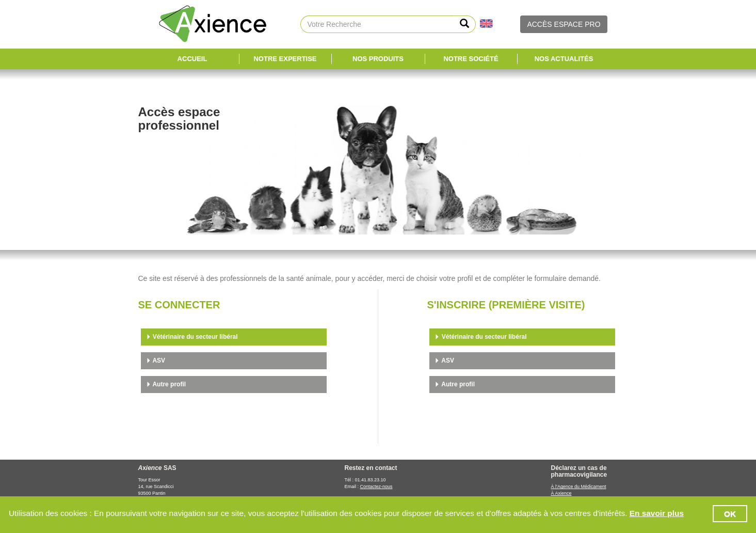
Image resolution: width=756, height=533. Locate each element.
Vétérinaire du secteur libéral (192, 337)
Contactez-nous (376, 487)
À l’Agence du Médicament (579, 487)
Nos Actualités (564, 59)
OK (730, 514)
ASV (156, 360)
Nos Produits (378, 59)
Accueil (192, 59)
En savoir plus (657, 513)
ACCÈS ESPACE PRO (564, 24)
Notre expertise (285, 59)
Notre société (471, 59)
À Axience (561, 493)
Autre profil (166, 384)
